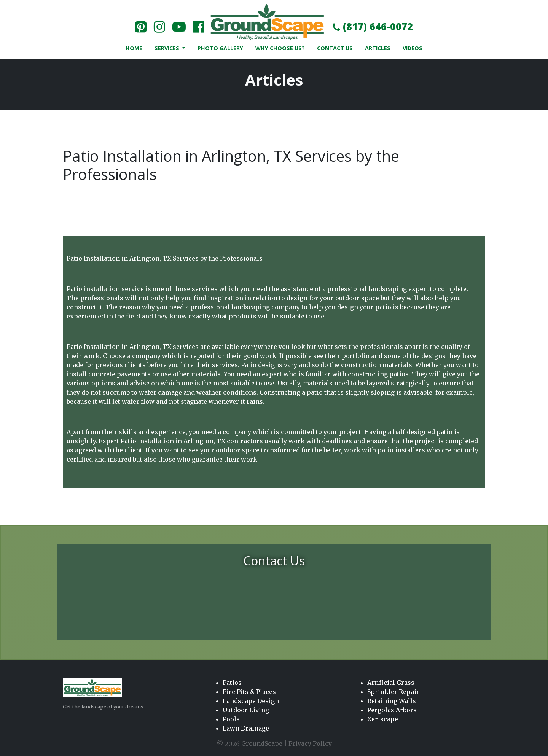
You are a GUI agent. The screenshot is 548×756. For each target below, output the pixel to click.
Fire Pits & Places (249, 692)
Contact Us (335, 48)
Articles (378, 48)
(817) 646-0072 (373, 26)
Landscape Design (251, 701)
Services (168, 48)
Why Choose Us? (280, 48)
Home (134, 48)
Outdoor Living (246, 710)
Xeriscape (383, 719)
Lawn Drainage (246, 728)
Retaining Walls (392, 701)
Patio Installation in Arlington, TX (173, 441)
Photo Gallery (220, 48)
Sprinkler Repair (393, 692)
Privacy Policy (310, 743)
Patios (232, 683)
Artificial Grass (391, 683)
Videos (413, 48)
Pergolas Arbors (392, 710)
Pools (231, 719)
